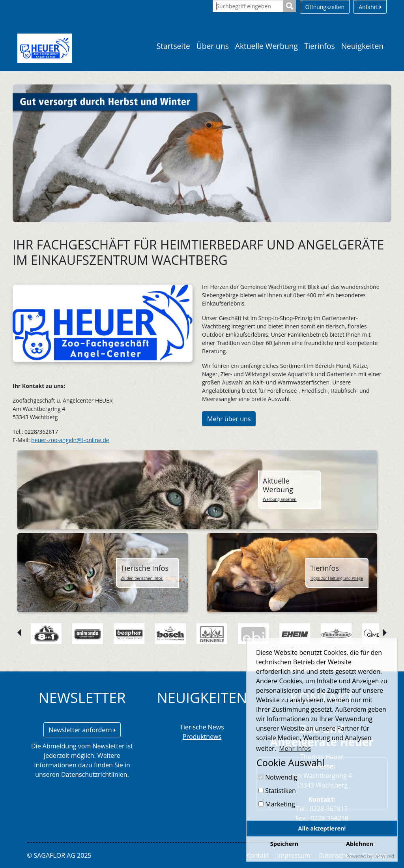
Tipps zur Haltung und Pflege (337, 578)
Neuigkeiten (362, 46)
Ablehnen (360, 844)
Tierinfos (320, 46)
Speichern (284, 844)
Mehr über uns (229, 419)
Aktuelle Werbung (267, 46)
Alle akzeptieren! (322, 828)
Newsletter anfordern (82, 730)
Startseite (173, 46)
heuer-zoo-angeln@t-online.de (70, 440)
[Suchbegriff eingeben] (248, 6)
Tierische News (202, 727)
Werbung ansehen (280, 499)
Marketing (277, 804)
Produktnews (202, 737)
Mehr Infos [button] (295, 748)
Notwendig (278, 777)
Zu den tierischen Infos (142, 578)
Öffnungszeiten (325, 7)
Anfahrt (370, 7)
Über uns (213, 46)
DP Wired (384, 856)
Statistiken (277, 791)
